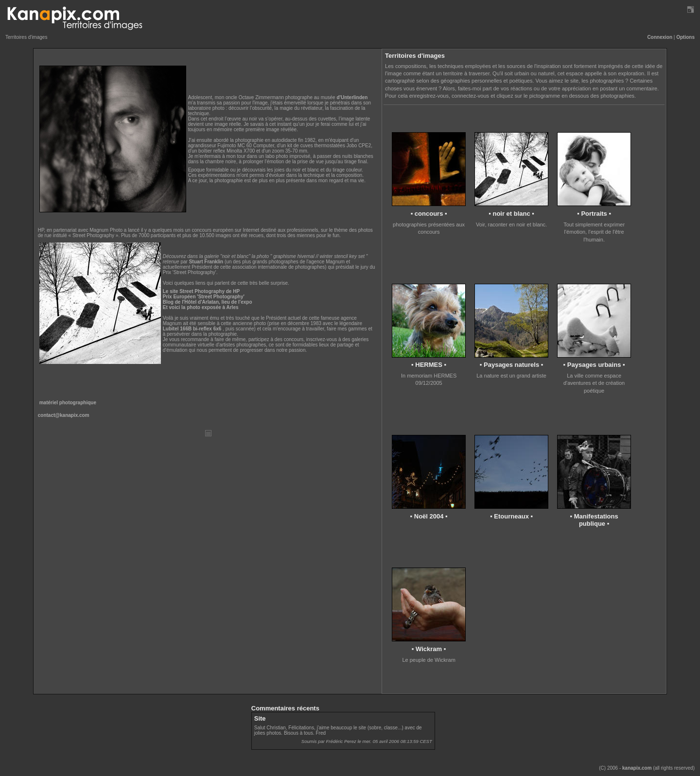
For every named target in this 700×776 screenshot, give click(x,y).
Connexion (660, 37)
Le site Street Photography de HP (201, 291)
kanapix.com (637, 768)
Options (685, 37)
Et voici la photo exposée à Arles (201, 307)
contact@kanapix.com (64, 415)
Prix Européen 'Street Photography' (204, 297)
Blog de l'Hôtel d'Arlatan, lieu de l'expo (208, 302)
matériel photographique (68, 403)
